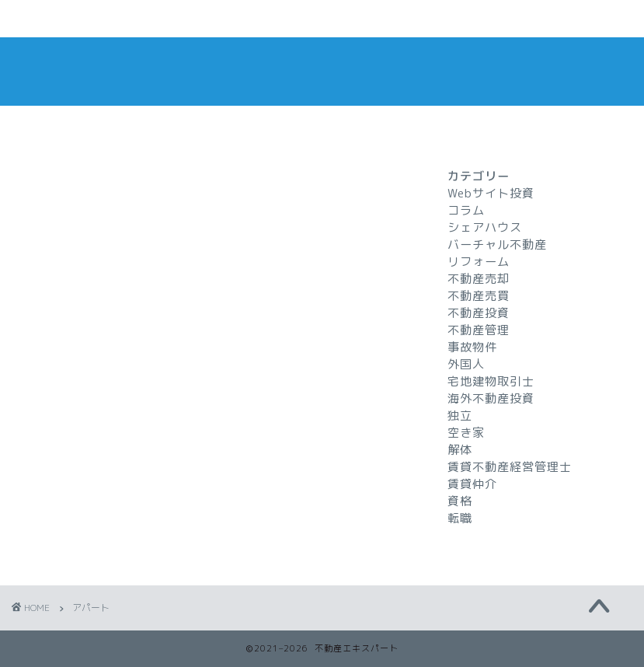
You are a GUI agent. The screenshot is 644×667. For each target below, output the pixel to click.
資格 (460, 501)
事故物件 (472, 347)
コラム (466, 210)
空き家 (466, 433)
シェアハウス (485, 227)
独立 (460, 416)
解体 (460, 450)
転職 (460, 518)
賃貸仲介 (472, 484)
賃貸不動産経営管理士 (510, 467)
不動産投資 (479, 313)
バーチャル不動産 (497, 244)
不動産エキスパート (322, 71)
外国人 (466, 364)
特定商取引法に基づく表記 (504, 19)
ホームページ (85, 19)
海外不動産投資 (491, 398)
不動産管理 (479, 330)
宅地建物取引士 (491, 381)
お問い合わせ (225, 19)
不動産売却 (479, 279)
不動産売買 (479, 296)
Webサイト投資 (491, 193)
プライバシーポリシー (364, 19)
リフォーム (479, 262)
